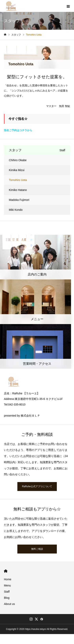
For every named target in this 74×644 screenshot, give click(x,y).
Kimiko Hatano (18, 190)
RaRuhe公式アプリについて (37, 486)
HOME (6, 571)
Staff (7, 592)
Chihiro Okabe (18, 160)
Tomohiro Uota (18, 180)
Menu (7, 585)
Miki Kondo (16, 210)
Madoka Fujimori (19, 200)
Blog (7, 598)
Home (8, 579)
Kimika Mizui (17, 170)
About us (9, 604)
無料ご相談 (37, 549)
